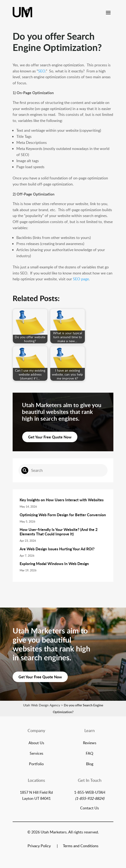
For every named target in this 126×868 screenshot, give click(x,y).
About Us (36, 743)
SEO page (81, 279)
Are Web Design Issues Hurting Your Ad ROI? (57, 549)
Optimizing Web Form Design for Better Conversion (63, 515)
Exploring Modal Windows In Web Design (54, 564)
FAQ (90, 754)
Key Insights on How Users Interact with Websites (62, 500)
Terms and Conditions (81, 846)
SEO (42, 71)
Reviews (90, 743)
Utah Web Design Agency (42, 705)
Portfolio (36, 764)
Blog (90, 764)
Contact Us (90, 808)
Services (36, 754)
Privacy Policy (39, 846)
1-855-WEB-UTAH (90, 792)
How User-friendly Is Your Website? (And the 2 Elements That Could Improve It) (59, 532)
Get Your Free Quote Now (50, 437)
